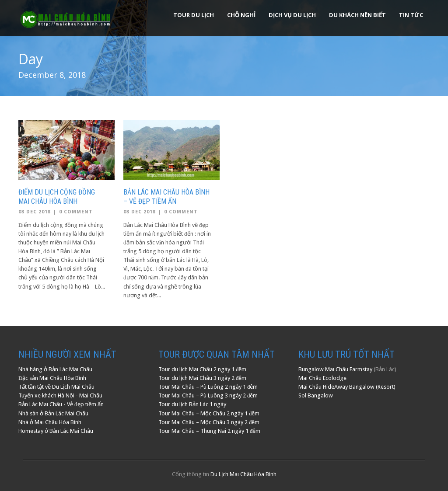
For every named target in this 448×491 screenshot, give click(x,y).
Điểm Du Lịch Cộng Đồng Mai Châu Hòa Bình (57, 197)
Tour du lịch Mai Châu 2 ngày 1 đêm (203, 369)
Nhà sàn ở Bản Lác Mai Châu (53, 413)
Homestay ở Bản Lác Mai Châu (56, 431)
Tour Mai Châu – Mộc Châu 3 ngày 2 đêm (209, 422)
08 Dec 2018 (35, 212)
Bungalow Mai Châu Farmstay (335, 369)
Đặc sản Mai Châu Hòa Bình (52, 378)
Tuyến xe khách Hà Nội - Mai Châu (60, 395)
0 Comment (76, 212)
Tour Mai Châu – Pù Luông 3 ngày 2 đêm (208, 395)
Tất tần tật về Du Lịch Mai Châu (56, 387)
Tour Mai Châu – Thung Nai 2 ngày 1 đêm (210, 431)
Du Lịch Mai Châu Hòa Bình (243, 474)
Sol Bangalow (316, 395)
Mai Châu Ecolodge (322, 378)
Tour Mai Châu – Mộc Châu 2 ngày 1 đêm (209, 413)
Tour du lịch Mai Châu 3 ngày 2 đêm (203, 378)
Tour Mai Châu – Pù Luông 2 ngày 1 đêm (208, 387)
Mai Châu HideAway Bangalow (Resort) (347, 387)
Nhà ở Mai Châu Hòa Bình (50, 422)
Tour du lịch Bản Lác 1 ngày (192, 404)
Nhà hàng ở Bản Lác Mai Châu (55, 369)
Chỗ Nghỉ (241, 15)
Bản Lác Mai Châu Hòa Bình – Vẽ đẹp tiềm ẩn (166, 197)
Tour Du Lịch (194, 15)
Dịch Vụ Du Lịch (292, 15)
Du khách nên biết (357, 15)
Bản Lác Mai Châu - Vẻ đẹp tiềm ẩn (61, 404)
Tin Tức (411, 15)
